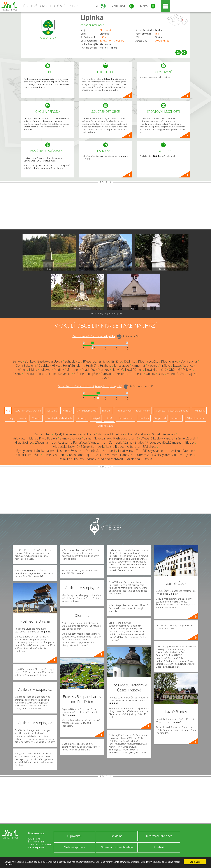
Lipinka (92, 17)
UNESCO (67, 411)
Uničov (103, 37)
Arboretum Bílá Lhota (142, 447)
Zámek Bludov (134, 442)
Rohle (52, 374)
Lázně (109, 418)
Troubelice (136, 374)
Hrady (10, 418)
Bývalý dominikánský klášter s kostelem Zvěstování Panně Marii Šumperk (66, 451)
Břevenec (89, 361)
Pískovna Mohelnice (111, 434)
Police (41, 374)
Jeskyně (96, 418)
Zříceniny (36, 418)
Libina (33, 370)
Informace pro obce (159, 836)
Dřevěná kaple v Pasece (157, 438)
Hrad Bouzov (100, 455)
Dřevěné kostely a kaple (59, 418)
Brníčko (104, 361)
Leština (22, 370)
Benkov (17, 361)
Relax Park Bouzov (71, 459)
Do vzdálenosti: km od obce (94, 336)
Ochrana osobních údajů (117, 847)
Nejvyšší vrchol (126, 418)
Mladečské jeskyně (65, 447)
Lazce (177, 365)
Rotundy (82, 418)
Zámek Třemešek (163, 434)
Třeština (121, 374)
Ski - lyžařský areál (87, 411)
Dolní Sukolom (26, 365)
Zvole (105, 378)
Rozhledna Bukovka (139, 459)
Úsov (161, 374)
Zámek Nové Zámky (97, 438)
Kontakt (159, 847)
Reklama (117, 836)
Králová (165, 365)
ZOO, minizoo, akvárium (28, 411)
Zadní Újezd (188, 374)
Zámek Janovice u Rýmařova (130, 455)
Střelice (79, 374)
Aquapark (51, 411)
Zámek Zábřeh (186, 438)
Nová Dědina (134, 370)
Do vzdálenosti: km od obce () (90, 386)
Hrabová (106, 365)
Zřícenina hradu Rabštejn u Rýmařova (61, 442)
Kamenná (138, 365)
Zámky (22, 418)
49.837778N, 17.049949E (112, 41)
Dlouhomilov (170, 361)
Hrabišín (92, 365)
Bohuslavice (73, 361)
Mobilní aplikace (75, 847)
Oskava (187, 370)
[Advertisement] (105, 207)
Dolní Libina (189, 361)
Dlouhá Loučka (148, 361)
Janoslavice (122, 365)
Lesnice (188, 365)
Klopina (153, 365)
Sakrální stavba (105, 426)
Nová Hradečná (156, 370)
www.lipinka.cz (162, 41)
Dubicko (44, 365)
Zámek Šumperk (92, 447)
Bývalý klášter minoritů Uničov (74, 434)
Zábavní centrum (195, 418)
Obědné (174, 370)
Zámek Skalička (70, 438)
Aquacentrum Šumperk (106, 442)
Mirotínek (73, 370)
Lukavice (46, 370)
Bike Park (144, 418)
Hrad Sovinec (24, 442)
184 (157, 34)
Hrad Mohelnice (138, 434)
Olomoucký (105, 30)
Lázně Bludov (115, 447)
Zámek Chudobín (55, 455)
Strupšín (92, 374)
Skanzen (107, 411)
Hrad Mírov (126, 451)
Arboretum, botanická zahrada (172, 411)
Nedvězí (117, 370)
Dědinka (130, 361)
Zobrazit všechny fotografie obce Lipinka (106, 313)
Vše (8, 411)
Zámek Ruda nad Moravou (105, 459)
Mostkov (104, 370)
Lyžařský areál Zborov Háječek (173, 455)
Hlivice (56, 365)
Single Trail (160, 418)
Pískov (17, 374)
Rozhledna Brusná (126, 438)
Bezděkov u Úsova (50, 361)
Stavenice (65, 374)
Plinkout (29, 374)
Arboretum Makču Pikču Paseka (35, 438)
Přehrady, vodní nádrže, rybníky (133, 411)
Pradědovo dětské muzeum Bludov (171, 442)
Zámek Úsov (43, 434)
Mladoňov (89, 370)
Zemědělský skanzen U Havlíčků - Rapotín (164, 451)
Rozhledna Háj (79, 455)
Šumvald (107, 374)
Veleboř (172, 374)
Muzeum (176, 418)
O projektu (74, 836)
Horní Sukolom (73, 365)
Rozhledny (199, 411)
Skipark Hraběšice (28, 455)
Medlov (59, 370)
